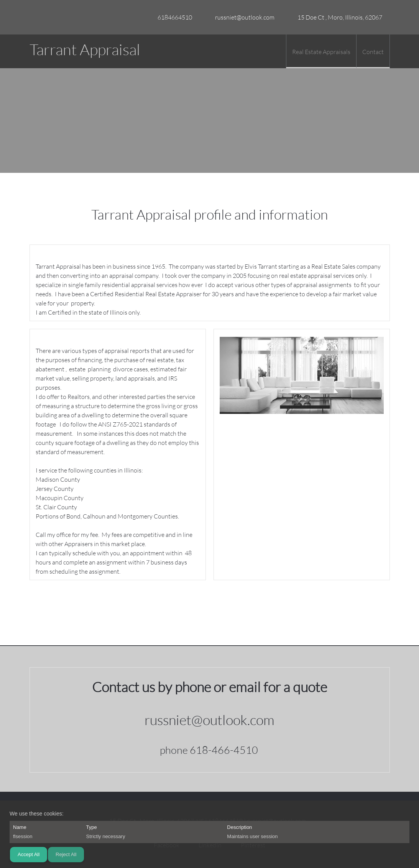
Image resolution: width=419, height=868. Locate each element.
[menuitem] (321, 51)
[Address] (336, 17)
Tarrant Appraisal (85, 49)
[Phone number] (171, 17)
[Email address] (241, 17)
